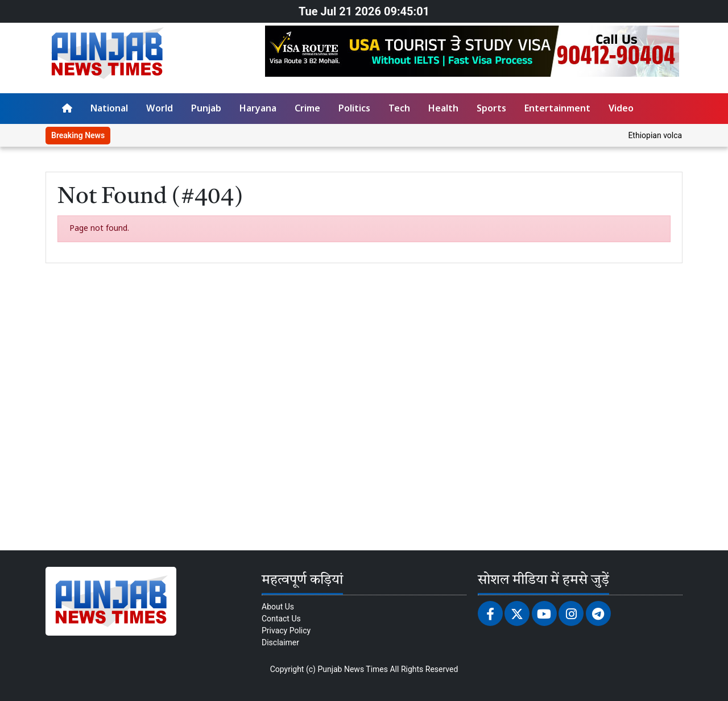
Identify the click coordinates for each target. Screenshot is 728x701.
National (109, 109)
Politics (354, 109)
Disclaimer (280, 642)
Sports (491, 109)
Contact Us (281, 619)
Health (443, 109)
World (160, 109)
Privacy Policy (286, 631)
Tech (399, 109)
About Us (278, 607)
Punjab (206, 109)
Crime (307, 109)
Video (621, 109)
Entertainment (557, 109)
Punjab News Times (353, 669)
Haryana (258, 109)
